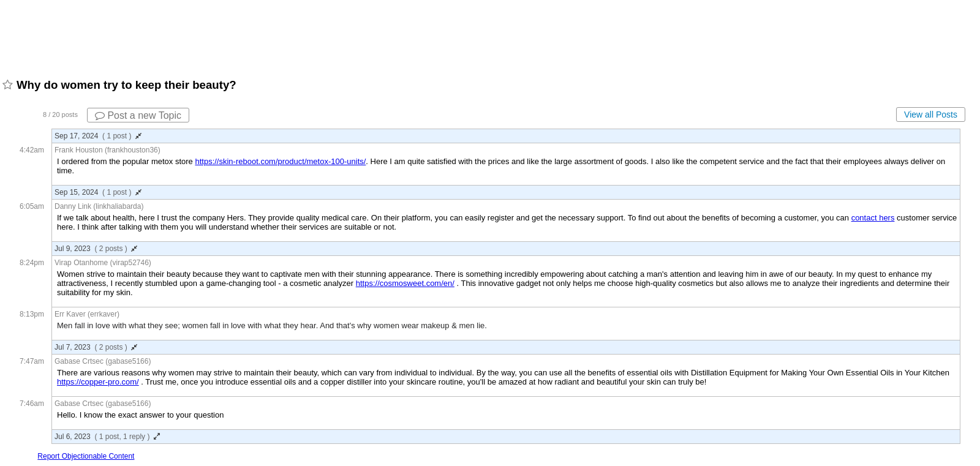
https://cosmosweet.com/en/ (405, 283)
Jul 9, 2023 (96, 249)
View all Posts (931, 115)
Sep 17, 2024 (98, 136)
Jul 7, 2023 (96, 347)
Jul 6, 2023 (107, 437)
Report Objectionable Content (86, 456)
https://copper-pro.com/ (98, 382)
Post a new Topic (138, 115)
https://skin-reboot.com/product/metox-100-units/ (280, 161)
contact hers (873, 218)
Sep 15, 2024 (98, 192)
